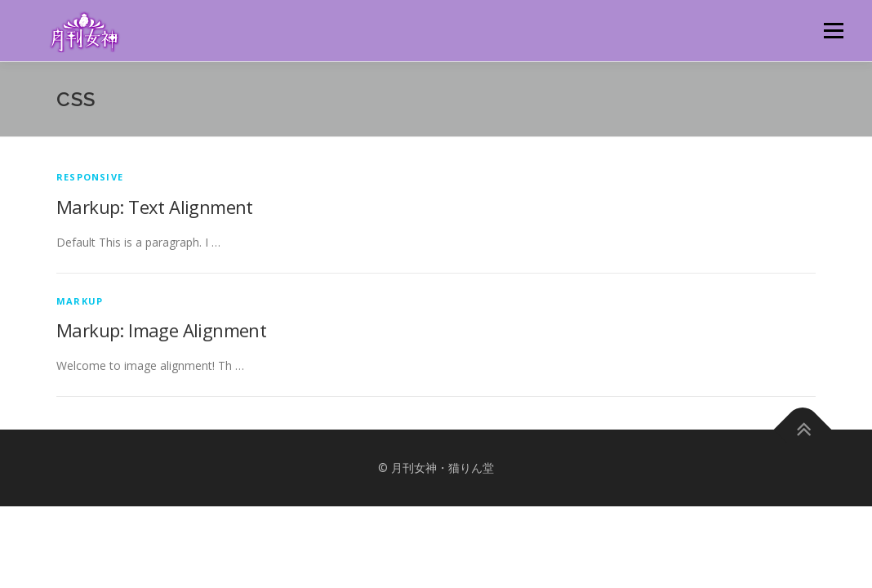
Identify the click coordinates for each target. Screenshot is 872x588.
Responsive (90, 177)
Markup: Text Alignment (155, 207)
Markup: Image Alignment (161, 330)
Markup (80, 301)
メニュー (833, 31)
